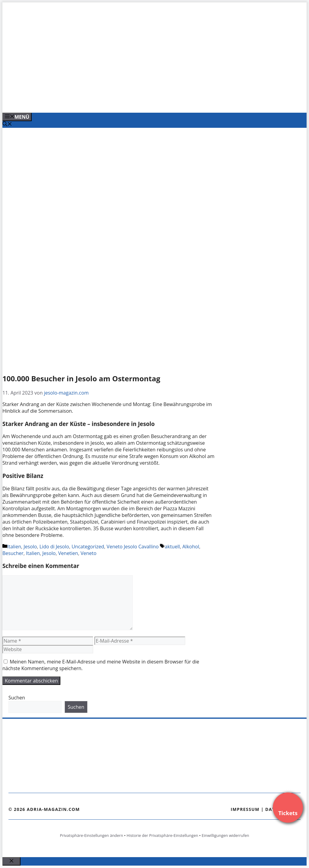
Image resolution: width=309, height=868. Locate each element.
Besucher (13, 553)
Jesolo (30, 547)
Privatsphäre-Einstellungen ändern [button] (91, 835)
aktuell (172, 547)
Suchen (17, 698)
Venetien (68, 553)
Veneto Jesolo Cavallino (133, 547)
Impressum (245, 809)
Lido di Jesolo (54, 547)
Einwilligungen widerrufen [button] (225, 835)
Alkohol (191, 547)
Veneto (89, 553)
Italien (14, 547)
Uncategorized (88, 547)
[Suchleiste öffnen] (7, 124)
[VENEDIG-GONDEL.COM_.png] (124, 102)
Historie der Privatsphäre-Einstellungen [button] (162, 835)
